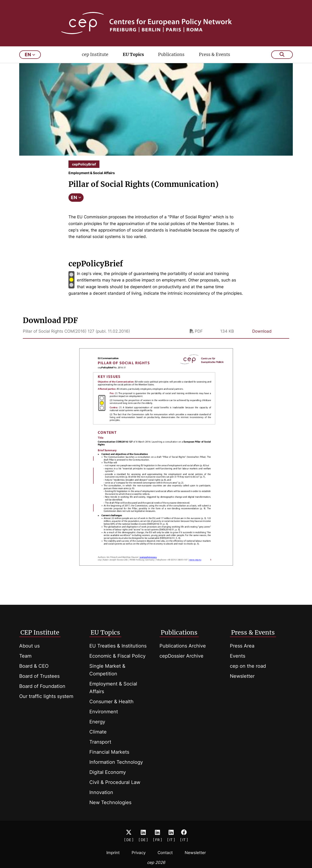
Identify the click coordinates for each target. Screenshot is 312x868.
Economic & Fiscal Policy (117, 656)
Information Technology (116, 762)
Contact (165, 853)
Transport (100, 742)
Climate (98, 732)
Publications (171, 54)
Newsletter (242, 676)
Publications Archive (183, 646)
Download (262, 331)
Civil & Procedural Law (115, 782)
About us (29, 646)
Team (25, 656)
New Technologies (110, 802)
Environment (104, 712)
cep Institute (95, 54)
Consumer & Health (111, 702)
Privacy (139, 853)
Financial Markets (109, 752)
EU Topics (133, 54)
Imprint (113, 853)
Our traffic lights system (46, 696)
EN (76, 198)
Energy (97, 722)
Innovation (101, 792)
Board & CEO (34, 666)
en (30, 55)
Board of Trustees (39, 676)
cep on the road (248, 666)
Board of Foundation (42, 686)
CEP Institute (40, 632)
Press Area (242, 646)
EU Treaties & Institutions (118, 646)
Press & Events (214, 54)
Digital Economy (108, 772)
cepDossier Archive (181, 656)
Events (238, 656)
